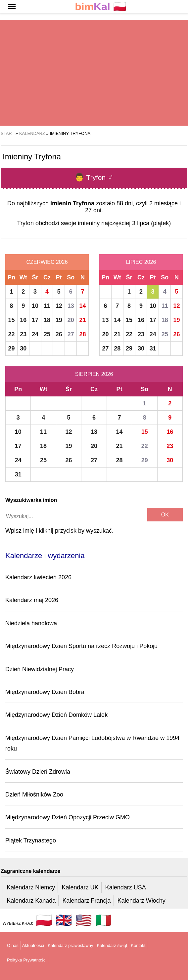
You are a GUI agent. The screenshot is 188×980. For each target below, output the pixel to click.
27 (71, 334)
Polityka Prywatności (27, 960)
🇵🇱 (101, 7)
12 (59, 306)
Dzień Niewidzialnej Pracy (40, 669)
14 (83, 306)
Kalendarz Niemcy (31, 887)
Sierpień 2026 (94, 374)
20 (71, 320)
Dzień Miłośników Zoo (34, 795)
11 (47, 306)
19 (59, 320)
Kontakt (138, 945)
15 (11, 320)
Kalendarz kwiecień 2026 (38, 577)
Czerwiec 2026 (47, 262)
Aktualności (33, 945)
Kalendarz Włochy (141, 901)
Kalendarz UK (80, 887)
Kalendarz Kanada (31, 901)
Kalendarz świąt (112, 945)
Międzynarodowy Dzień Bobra (45, 692)
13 (71, 306)
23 (23, 334)
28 (83, 334)
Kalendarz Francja (87, 901)
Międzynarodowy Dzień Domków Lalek (56, 715)
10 (35, 306)
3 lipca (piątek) (151, 223)
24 (35, 334)
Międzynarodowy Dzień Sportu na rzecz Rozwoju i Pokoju (81, 646)
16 (23, 320)
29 (11, 348)
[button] (12, 7)
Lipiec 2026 (141, 262)
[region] (94, 73)
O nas (13, 945)
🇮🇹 (104, 920)
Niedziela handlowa (31, 623)
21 (83, 320)
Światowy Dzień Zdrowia (38, 772)
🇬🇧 (64, 920)
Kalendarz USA (126, 887)
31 (153, 348)
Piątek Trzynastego (31, 840)
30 (23, 348)
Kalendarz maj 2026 (32, 600)
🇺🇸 (84, 920)
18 (47, 320)
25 (47, 334)
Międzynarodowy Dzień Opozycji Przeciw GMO (68, 817)
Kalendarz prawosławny (70, 945)
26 (59, 334)
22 (11, 334)
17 (35, 320)
